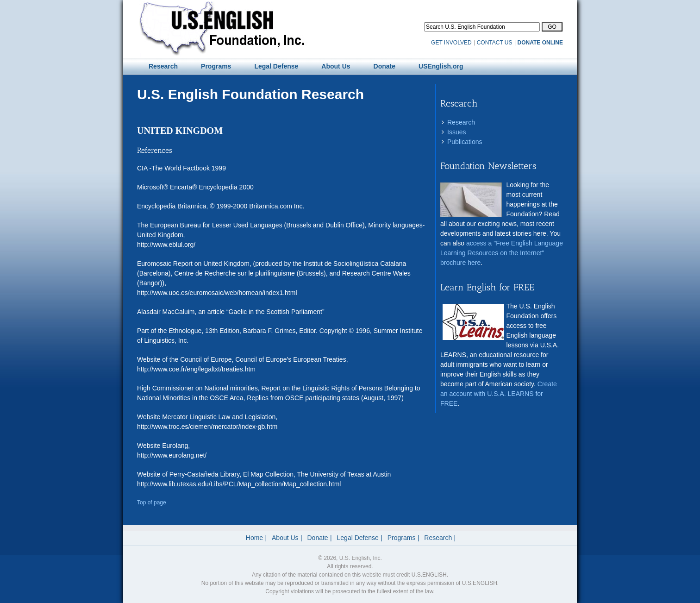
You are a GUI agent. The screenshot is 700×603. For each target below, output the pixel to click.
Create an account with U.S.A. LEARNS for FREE (499, 394)
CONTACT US (495, 43)
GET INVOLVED (451, 43)
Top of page (152, 502)
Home (254, 538)
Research (461, 122)
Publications (465, 142)
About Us (285, 538)
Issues (456, 132)
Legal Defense (358, 538)
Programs (402, 538)
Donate (318, 538)
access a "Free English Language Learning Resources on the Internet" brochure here (502, 253)
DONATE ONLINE (540, 43)
